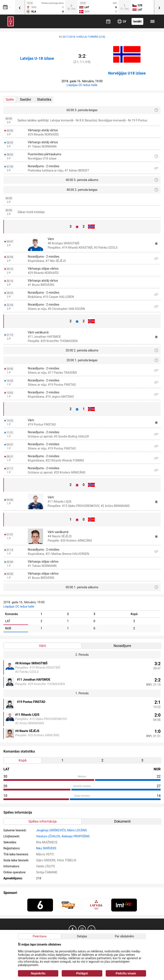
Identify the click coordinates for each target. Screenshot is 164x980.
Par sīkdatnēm (124, 936)
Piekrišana (40, 936)
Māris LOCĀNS (77, 830)
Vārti (42, 646)
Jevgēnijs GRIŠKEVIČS (51, 830)
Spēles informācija (42, 821)
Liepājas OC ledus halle (82, 85)
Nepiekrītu (38, 973)
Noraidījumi (122, 646)
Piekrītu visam (126, 973)
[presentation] (20, 7)
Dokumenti (122, 821)
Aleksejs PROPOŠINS (76, 836)
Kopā (23, 760)
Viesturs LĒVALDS (48, 836)
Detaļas (82, 936)
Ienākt (137, 21)
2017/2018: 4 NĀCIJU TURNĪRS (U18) (84, 37)
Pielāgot (82, 973)
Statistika (44, 99)
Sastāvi (25, 99)
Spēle (10, 99)
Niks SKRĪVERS (46, 848)
